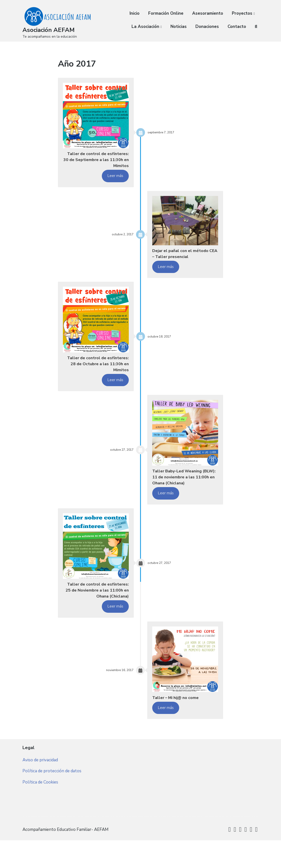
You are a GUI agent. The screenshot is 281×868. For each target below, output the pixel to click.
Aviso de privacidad (40, 797)
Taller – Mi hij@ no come (181, 724)
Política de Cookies (40, 820)
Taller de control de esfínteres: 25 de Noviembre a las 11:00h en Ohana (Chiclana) (98, 613)
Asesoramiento (208, 13)
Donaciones (207, 27)
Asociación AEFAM (50, 30)
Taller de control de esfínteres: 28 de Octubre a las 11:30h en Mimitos (97, 377)
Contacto (237, 27)
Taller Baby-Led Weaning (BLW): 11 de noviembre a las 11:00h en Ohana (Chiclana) (182, 493)
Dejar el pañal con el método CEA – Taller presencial (177, 263)
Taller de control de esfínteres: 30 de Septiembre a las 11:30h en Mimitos (97, 163)
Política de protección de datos (52, 809)
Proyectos (242, 13)
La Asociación (145, 27)
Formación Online (166, 13)
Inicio (135, 13)
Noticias (179, 27)
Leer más (115, 182)
